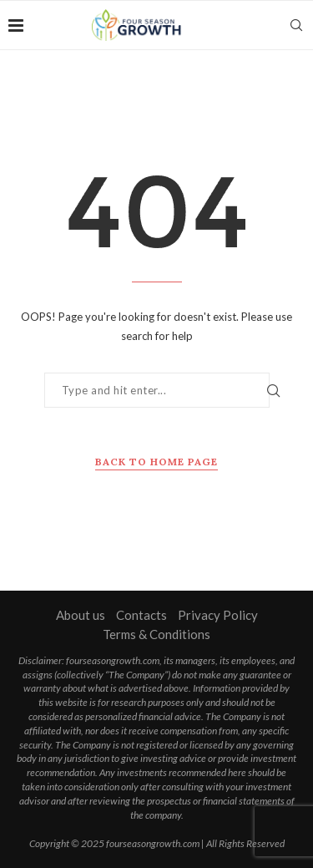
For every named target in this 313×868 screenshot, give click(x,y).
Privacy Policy (218, 615)
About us (81, 615)
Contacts (141, 615)
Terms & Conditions (156, 634)
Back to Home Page (156, 462)
